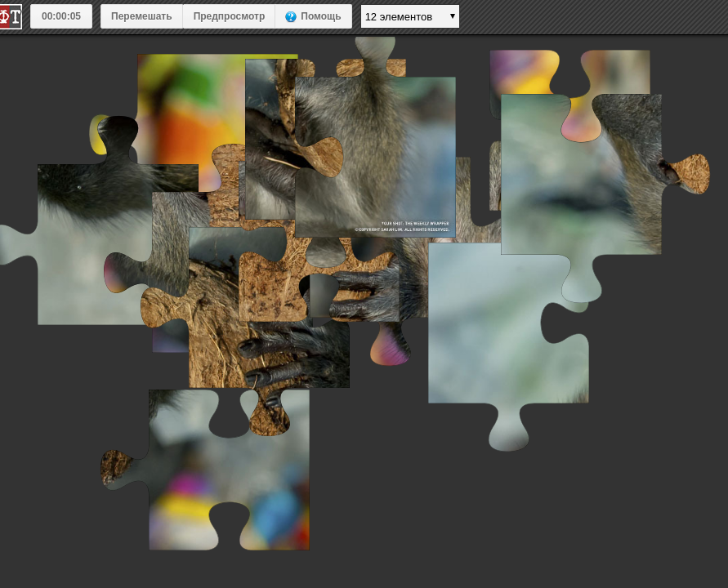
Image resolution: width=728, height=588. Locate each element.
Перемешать (142, 16)
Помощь (321, 16)
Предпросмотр (230, 16)
